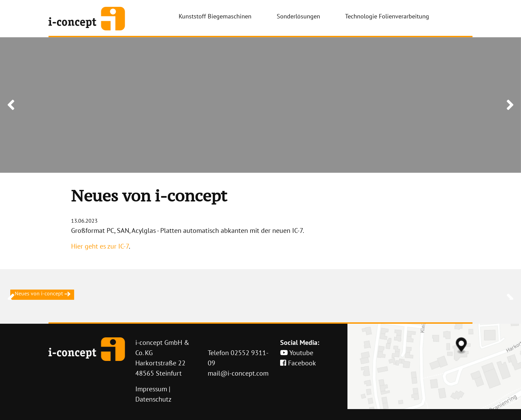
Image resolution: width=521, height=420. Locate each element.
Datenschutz (153, 399)
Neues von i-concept (42, 293)
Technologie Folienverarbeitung (387, 16)
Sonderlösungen (298, 16)
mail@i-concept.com (238, 373)
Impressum (151, 389)
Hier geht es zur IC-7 (100, 246)
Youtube (297, 353)
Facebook (298, 363)
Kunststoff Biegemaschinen (215, 16)
